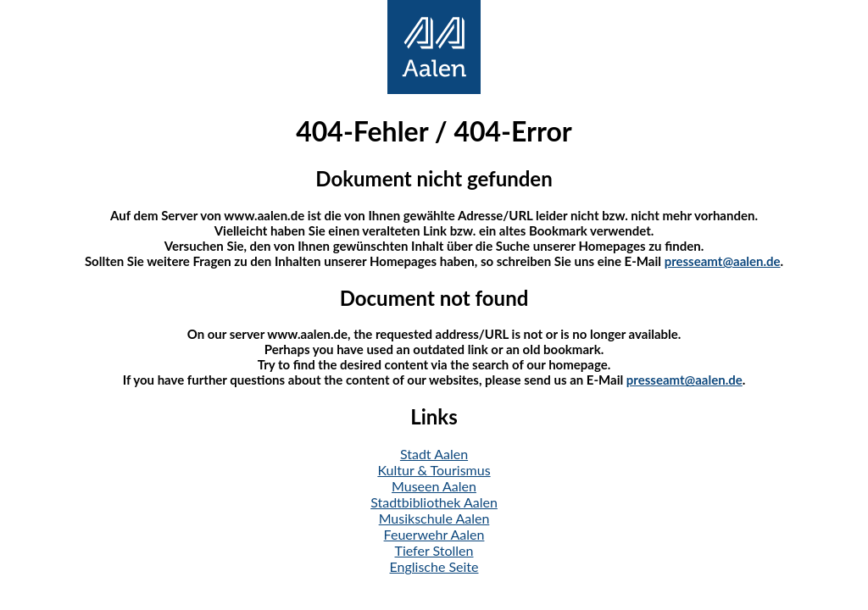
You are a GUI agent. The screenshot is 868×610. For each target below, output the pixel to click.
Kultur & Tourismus (434, 470)
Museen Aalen (434, 486)
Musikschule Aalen (434, 518)
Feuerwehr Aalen (434, 534)
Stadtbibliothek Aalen (434, 502)
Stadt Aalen (434, 454)
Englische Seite (434, 566)
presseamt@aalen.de (723, 261)
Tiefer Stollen (434, 550)
